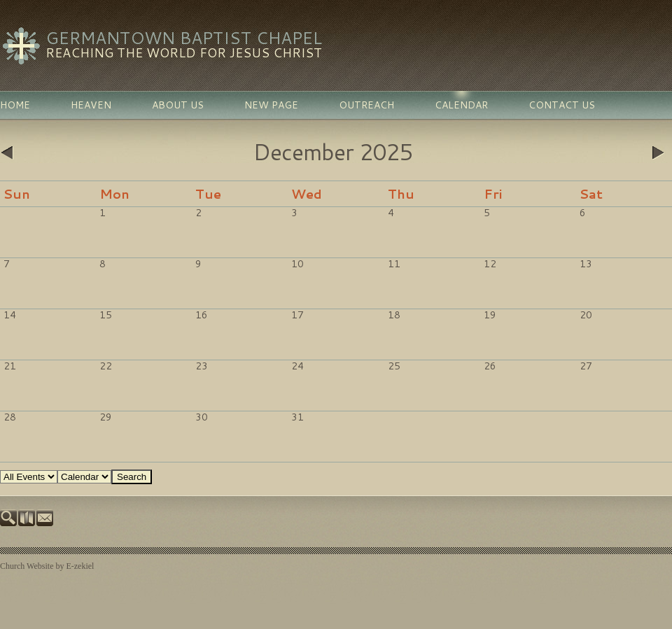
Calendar (461, 105)
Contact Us (562, 105)
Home (15, 105)
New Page (271, 105)
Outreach (366, 105)
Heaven (91, 105)
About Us (178, 105)
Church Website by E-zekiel (47, 566)
